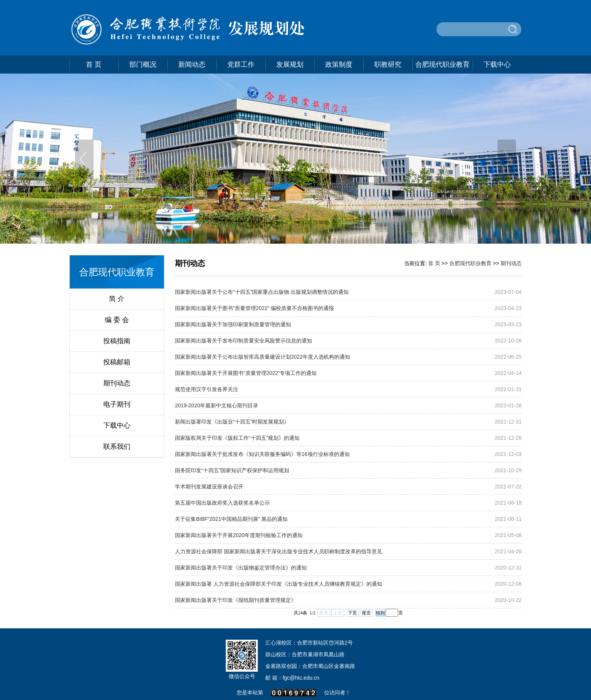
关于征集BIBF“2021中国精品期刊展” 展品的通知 (231, 519)
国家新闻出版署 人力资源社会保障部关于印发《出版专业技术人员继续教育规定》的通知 (279, 584)
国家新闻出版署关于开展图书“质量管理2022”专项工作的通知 (246, 373)
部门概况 (143, 64)
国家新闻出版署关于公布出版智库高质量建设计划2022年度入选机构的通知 (263, 357)
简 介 (117, 299)
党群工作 (241, 64)
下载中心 (497, 64)
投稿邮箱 (117, 362)
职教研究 (388, 64)
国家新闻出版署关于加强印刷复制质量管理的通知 (233, 324)
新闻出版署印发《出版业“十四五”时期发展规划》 (232, 422)
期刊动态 (117, 383)
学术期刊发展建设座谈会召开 (209, 487)
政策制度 (339, 64)
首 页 (94, 64)
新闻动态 (192, 64)
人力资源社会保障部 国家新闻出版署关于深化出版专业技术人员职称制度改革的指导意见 (279, 551)
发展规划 (290, 64)
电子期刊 (117, 404)
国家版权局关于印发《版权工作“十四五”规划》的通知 (237, 438)
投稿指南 (117, 341)
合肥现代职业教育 (442, 64)
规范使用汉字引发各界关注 (207, 389)
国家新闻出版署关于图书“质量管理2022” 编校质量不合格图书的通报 (254, 308)
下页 (352, 613)
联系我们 (117, 447)
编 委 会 (117, 320)
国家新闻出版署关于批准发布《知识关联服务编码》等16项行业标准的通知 (262, 454)
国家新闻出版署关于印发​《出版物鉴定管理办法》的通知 (241, 568)
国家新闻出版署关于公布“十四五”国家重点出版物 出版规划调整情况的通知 (262, 292)
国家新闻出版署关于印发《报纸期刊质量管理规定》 (236, 600)
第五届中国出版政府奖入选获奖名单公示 (222, 503)
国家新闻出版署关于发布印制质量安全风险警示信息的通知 (243, 341)
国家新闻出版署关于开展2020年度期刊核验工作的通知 (239, 535)
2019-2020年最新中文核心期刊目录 (217, 405)
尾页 (366, 613)
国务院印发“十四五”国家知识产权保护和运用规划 (232, 470)
